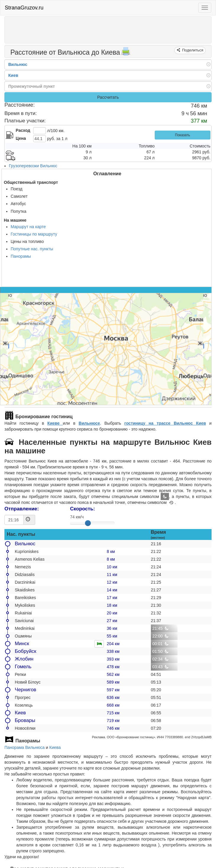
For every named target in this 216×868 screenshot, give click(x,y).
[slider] (88, 523)
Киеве (55, 423)
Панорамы (21, 256)
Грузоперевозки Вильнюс (33, 166)
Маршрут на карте (28, 227)
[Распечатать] (126, 53)
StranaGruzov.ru (24, 8)
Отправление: (22, 509)
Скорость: (83, 509)
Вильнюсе (89, 423)
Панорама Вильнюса (25, 747)
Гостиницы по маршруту (34, 234)
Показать (182, 135)
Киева (55, 747)
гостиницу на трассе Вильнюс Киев (165, 423)
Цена (21, 138)
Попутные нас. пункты (32, 249)
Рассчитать (108, 97)
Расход (23, 130)
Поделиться (192, 50)
